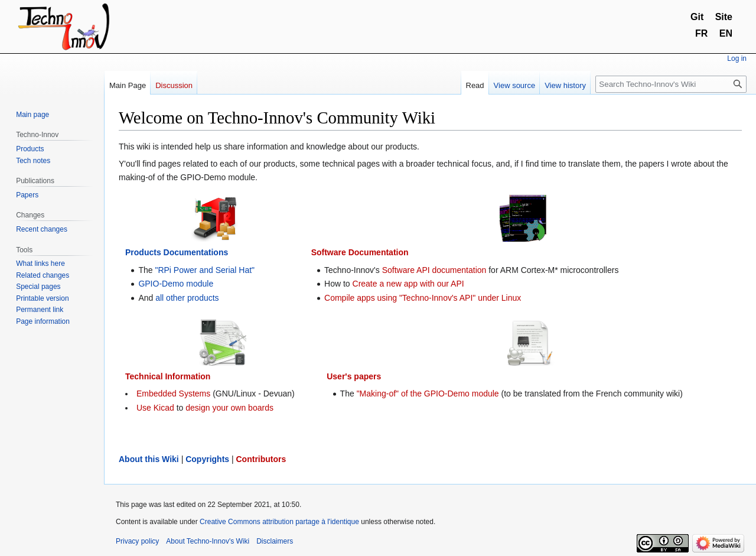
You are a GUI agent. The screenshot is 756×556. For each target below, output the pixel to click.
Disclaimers (275, 541)
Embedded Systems (173, 394)
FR (701, 33)
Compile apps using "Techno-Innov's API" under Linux (423, 298)
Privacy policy (137, 541)
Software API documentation (434, 270)
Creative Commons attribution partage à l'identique (279, 522)
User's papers (354, 376)
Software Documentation (360, 252)
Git (697, 17)
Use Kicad (155, 408)
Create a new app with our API (408, 284)
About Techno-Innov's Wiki (208, 541)
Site (724, 17)
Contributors (261, 459)
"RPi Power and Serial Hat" (205, 270)
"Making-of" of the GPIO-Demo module (428, 394)
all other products (187, 298)
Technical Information (168, 376)
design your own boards (229, 408)
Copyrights (207, 459)
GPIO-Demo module (176, 284)
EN (726, 33)
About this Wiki (149, 459)
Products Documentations (177, 252)
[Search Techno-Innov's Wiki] (671, 84)
